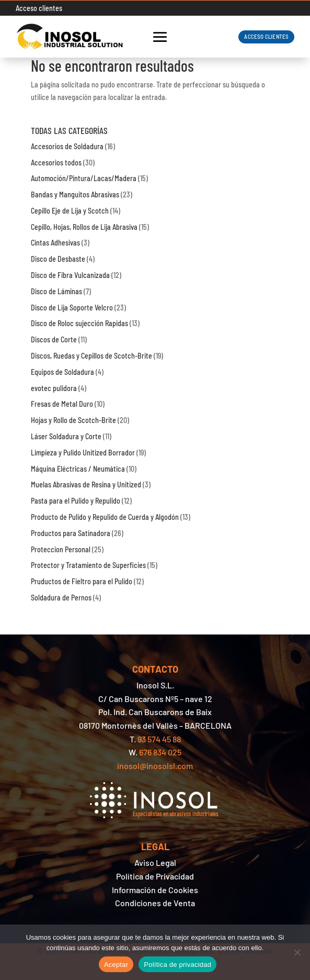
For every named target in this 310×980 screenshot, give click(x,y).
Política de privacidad (177, 965)
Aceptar (116, 965)
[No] (297, 952)
